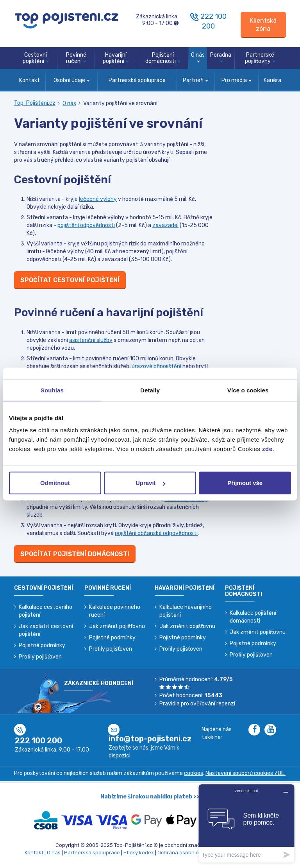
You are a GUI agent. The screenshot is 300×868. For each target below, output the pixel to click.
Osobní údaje (72, 80)
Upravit (150, 483)
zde (267, 449)
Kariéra (272, 80)
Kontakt (29, 80)
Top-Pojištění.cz (35, 103)
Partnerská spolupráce (137, 80)
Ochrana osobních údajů (187, 853)
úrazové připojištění (156, 366)
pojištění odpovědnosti (86, 225)
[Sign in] (263, 25)
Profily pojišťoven (40, 657)
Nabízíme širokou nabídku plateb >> (150, 797)
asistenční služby (91, 340)
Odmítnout (55, 483)
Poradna (221, 57)
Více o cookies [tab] (248, 390)
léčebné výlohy (98, 199)
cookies (194, 773)
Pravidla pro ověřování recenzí (197, 704)
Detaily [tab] (150, 390)
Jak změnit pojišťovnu (117, 626)
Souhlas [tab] (52, 390)
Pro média (237, 80)
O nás (198, 57)
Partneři (196, 80)
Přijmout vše (245, 483)
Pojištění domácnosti (163, 58)
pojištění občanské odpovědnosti (156, 533)
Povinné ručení (76, 58)
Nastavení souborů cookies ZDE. (246, 773)
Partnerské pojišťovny (260, 58)
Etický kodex (139, 853)
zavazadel (165, 225)
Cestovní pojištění (36, 58)
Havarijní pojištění (116, 58)
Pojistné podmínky (42, 645)
